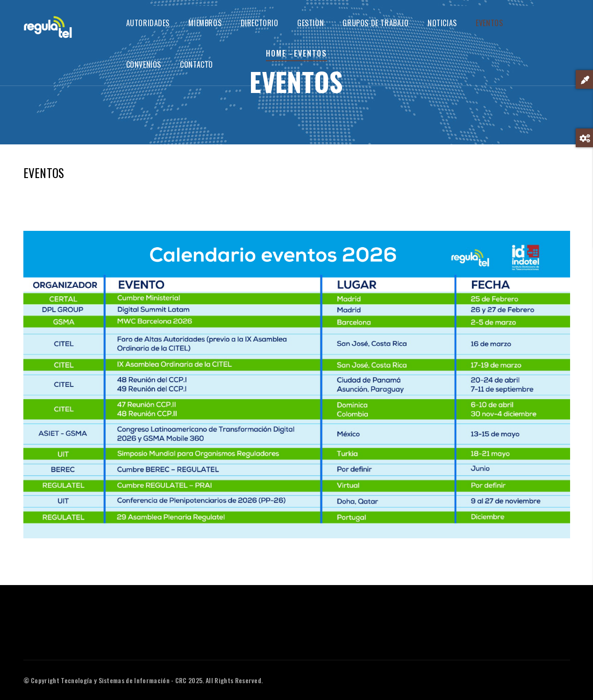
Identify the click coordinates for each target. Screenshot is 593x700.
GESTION (311, 23)
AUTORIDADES (148, 23)
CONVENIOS (144, 64)
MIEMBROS (205, 23)
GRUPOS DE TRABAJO (375, 23)
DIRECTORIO (260, 23)
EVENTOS (489, 23)
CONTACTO (196, 64)
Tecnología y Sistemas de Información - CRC (124, 680)
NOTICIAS (442, 23)
